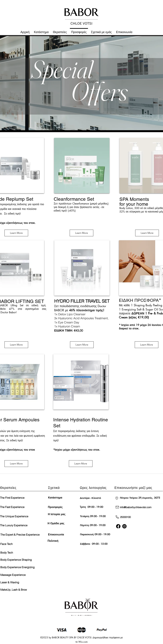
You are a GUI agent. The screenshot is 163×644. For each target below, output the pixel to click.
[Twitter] (124, 526)
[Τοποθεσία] (117, 498)
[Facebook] (118, 526)
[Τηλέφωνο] (117, 517)
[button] (101, 31)
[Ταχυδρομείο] (117, 507)
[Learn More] (16, 233)
